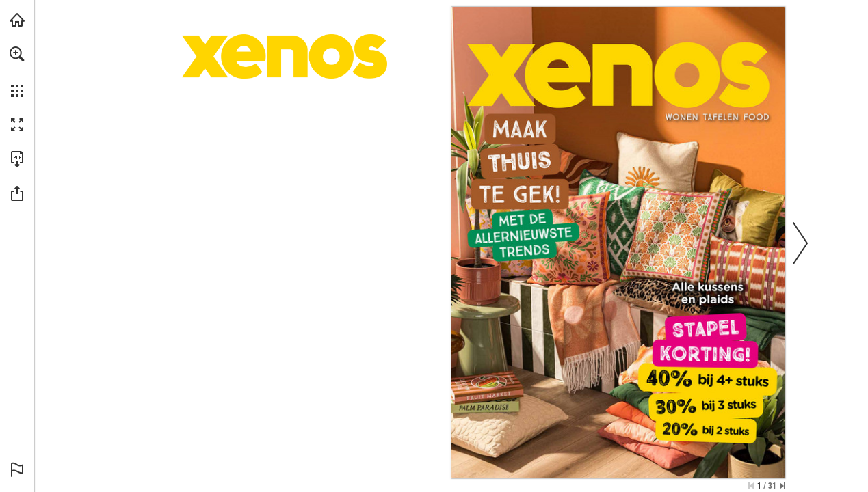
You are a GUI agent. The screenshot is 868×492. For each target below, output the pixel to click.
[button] (17, 54)
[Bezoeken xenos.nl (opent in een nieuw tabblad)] (17, 20)
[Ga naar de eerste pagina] (751, 486)
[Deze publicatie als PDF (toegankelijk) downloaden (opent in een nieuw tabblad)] (17, 159)
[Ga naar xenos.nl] (618, 71)
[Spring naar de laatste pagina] (782, 486)
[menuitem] (17, 72)
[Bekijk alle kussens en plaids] (618, 304)
